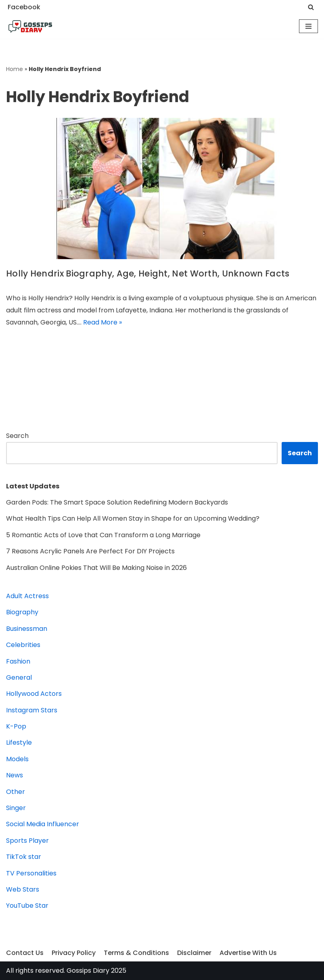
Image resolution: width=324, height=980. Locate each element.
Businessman (27, 629)
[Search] (311, 7)
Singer (16, 808)
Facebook (24, 7)
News (15, 775)
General (19, 677)
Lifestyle (19, 742)
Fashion (18, 661)
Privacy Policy (74, 953)
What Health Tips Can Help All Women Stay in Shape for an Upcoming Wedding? (133, 518)
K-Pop (16, 726)
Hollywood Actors (34, 694)
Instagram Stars (32, 710)
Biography (22, 612)
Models (17, 759)
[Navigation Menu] (308, 26)
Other (16, 792)
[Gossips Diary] (30, 27)
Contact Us (25, 953)
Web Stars (23, 889)
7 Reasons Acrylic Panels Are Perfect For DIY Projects (90, 551)
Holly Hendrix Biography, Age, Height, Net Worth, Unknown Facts (148, 273)
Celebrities (23, 645)
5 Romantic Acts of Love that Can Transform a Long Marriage (103, 535)
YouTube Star (27, 906)
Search (17, 436)
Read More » (102, 322)
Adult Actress (27, 596)
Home (15, 69)
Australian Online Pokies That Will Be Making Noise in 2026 (96, 568)
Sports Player (27, 841)
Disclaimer (194, 953)
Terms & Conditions (136, 953)
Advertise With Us (248, 953)
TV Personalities (31, 873)
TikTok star (24, 857)
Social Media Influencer (43, 824)
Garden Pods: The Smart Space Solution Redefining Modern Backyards (117, 502)
